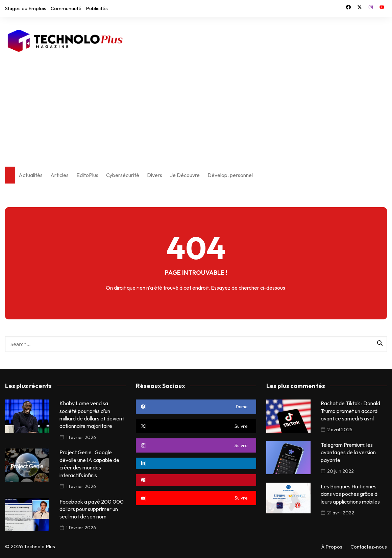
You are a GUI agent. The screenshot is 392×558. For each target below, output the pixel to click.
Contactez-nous (369, 547)
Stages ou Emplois (26, 8)
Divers (155, 175)
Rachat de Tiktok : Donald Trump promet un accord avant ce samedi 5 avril (350, 411)
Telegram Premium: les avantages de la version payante (348, 452)
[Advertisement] (196, 106)
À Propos (332, 547)
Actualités (31, 175)
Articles (59, 175)
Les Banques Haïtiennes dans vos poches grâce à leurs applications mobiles (350, 494)
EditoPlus (87, 175)
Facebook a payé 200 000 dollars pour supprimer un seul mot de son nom (92, 509)
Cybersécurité (123, 175)
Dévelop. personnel (230, 175)
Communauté (66, 8)
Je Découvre (185, 175)
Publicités (97, 8)
